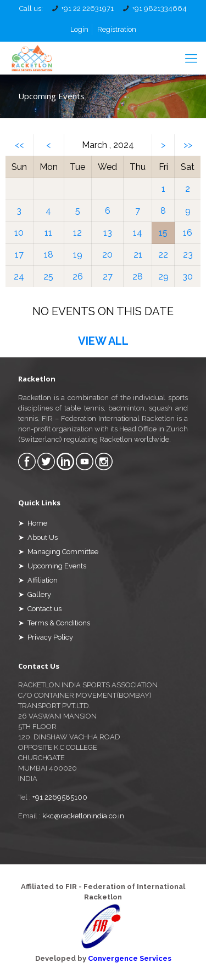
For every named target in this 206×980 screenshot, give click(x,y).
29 (163, 277)
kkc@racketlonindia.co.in (83, 816)
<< (19, 145)
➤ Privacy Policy (46, 637)
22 (163, 255)
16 (188, 233)
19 (78, 255)
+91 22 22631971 (87, 8)
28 (138, 277)
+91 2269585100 (60, 797)
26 (78, 277)
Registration (117, 29)
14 (138, 233)
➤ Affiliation (38, 580)
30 (188, 277)
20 (107, 255)
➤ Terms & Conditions (54, 623)
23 (188, 255)
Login (79, 29)
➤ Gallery (35, 594)
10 (19, 233)
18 (49, 255)
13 (108, 233)
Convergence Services (130, 958)
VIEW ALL (103, 341)
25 (48, 277)
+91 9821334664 (159, 8)
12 (77, 233)
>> (188, 145)
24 (19, 277)
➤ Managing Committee (58, 552)
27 (108, 277)
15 (163, 233)
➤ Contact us (40, 609)
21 (138, 255)
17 (19, 255)
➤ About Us (38, 537)
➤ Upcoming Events (52, 566)
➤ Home (33, 523)
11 (48, 233)
